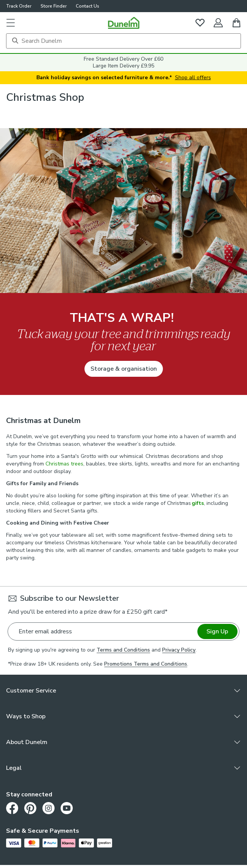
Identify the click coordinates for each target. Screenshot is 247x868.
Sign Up (217, 631)
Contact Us (88, 6)
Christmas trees (64, 464)
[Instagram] (48, 808)
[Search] (123, 41)
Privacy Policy (179, 650)
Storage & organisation (124, 369)
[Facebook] (12, 808)
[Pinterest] (30, 808)
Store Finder (54, 6)
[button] (11, 23)
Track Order (19, 6)
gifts (198, 503)
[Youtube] (67, 808)
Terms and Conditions (123, 650)
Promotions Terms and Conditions (146, 664)
